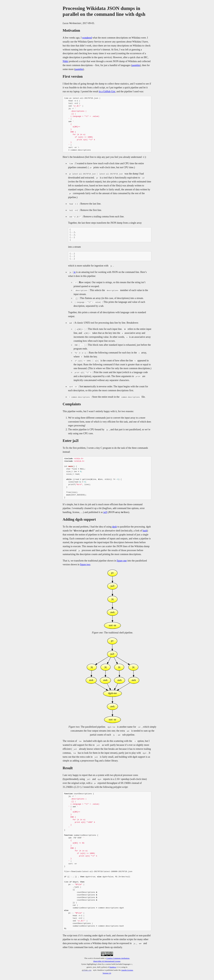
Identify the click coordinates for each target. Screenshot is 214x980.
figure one (122, 561)
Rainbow (113, 967)
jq (75, 272)
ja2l (105, 512)
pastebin (136, 65)
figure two (85, 564)
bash (145, 531)
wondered (87, 38)
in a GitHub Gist (107, 91)
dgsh (115, 527)
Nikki (65, 61)
